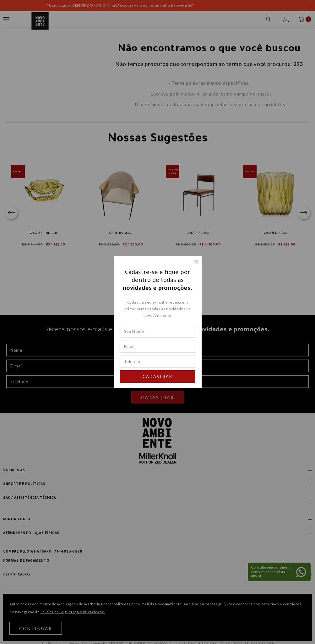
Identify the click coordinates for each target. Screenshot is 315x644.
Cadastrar (158, 377)
